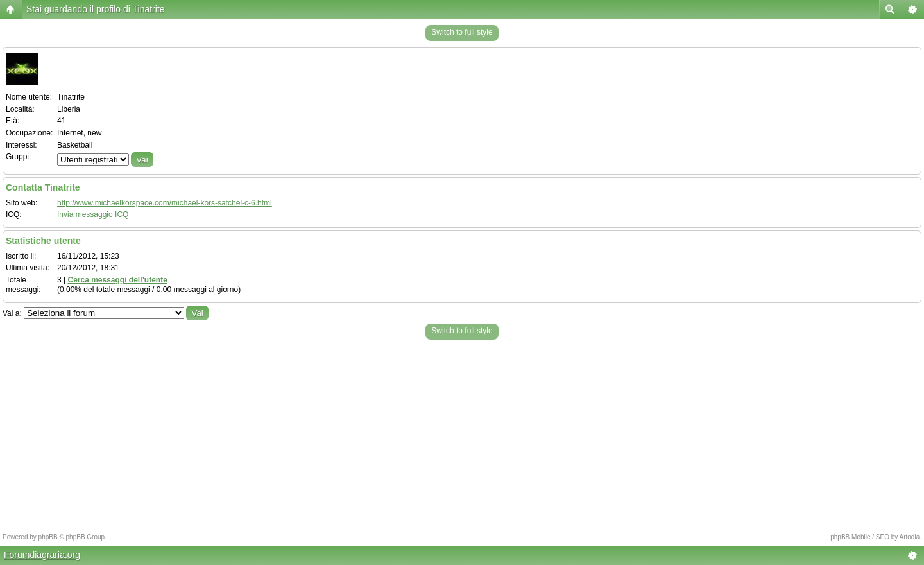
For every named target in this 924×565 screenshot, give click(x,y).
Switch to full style (462, 32)
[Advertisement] (462, 433)
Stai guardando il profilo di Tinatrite (96, 9)
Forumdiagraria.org (42, 555)
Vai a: (12, 313)
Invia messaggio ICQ (93, 214)
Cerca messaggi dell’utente (117, 280)
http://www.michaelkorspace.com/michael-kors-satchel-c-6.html (165, 203)
